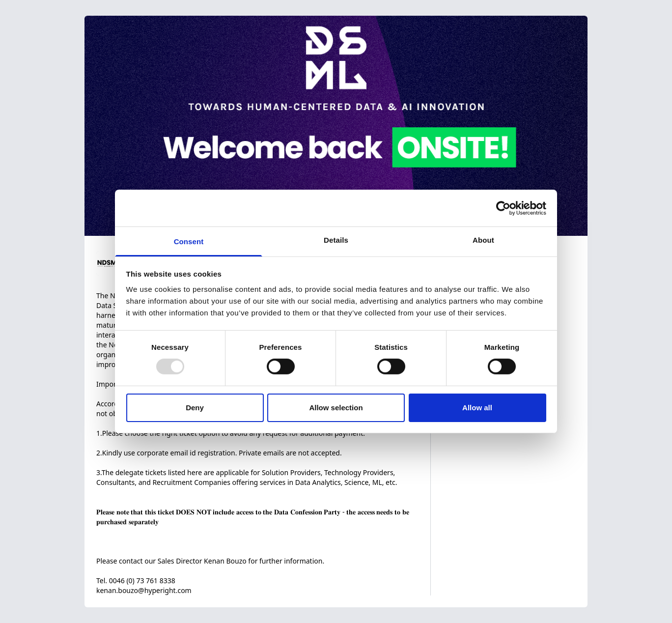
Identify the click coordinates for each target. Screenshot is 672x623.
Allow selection (336, 408)
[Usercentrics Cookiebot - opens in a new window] (503, 208)
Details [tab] (336, 240)
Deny (195, 408)
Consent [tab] (189, 241)
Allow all (477, 408)
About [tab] (483, 240)
